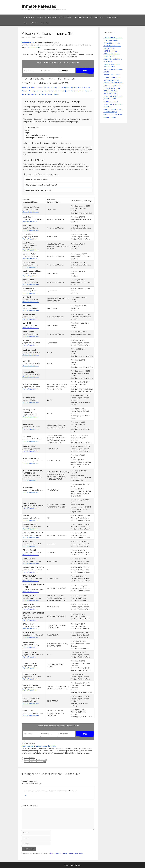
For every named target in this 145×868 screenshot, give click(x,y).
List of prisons (113, 17)
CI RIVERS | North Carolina (113, 114)
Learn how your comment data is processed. (66, 853)
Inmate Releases (39, 6)
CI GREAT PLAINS (110, 117)
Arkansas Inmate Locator (113, 85)
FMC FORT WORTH (110, 93)
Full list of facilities (65, 17)
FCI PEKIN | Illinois (110, 51)
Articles (35, 23)
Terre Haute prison (34, 47)
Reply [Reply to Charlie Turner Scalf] (26, 796)
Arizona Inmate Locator (112, 77)
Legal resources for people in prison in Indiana (39, 746)
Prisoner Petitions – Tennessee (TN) (35, 762)
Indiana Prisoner (28, 42)
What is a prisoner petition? (37, 179)
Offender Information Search (47, 17)
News (25, 23)
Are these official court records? (39, 190)
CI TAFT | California (111, 101)
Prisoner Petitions (29, 758)
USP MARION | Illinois (112, 43)
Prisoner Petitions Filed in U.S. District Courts (89, 17)
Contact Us (47, 23)
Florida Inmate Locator (112, 75)
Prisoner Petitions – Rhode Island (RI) (35, 760)
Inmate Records (29, 17)
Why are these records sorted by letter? (42, 185)
